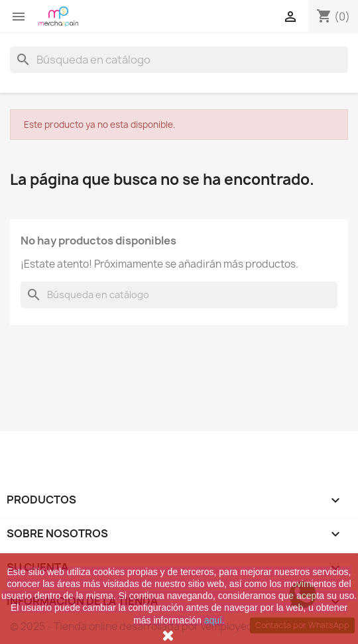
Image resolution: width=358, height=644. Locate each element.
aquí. (214, 620)
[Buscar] (179, 60)
